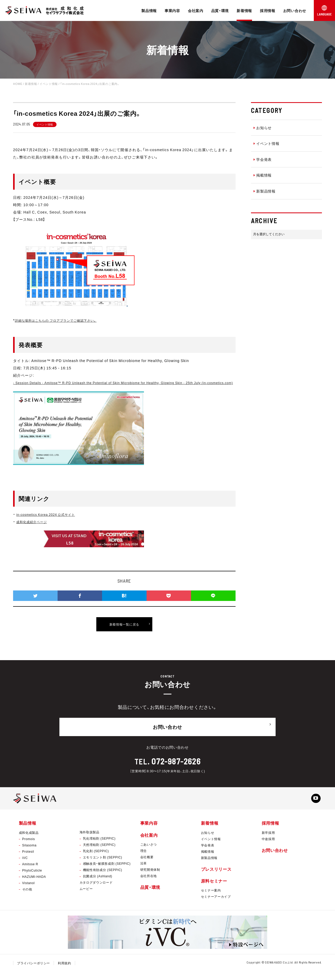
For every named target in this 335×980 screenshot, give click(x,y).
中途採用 (268, 847)
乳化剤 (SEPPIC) (96, 859)
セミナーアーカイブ (216, 905)
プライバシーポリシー (34, 971)
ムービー (86, 897)
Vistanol (29, 891)
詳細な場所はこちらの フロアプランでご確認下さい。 (63, 320)
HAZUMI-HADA (34, 885)
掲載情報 (263, 175)
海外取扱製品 (90, 841)
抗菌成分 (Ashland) (98, 885)
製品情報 (149, 10)
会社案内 (196, 10)
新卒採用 (268, 841)
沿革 (144, 872)
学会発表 (263, 159)
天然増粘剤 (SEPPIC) (99, 853)
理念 (144, 859)
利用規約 (65, 971)
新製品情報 (265, 191)
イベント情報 (267, 143)
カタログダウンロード (96, 891)
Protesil (28, 860)
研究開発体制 (150, 878)
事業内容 (172, 10)
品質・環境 (220, 10)
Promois (29, 847)
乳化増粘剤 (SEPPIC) (99, 847)
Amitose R (30, 872)
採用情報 (268, 10)
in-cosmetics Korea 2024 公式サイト (50, 522)
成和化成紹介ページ (34, 529)
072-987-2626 (176, 767)
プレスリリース (216, 877)
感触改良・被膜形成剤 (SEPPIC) (107, 872)
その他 (27, 897)
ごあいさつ (149, 853)
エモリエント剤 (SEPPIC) (103, 866)
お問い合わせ (295, 10)
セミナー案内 (211, 899)
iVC (25, 866)
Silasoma (29, 853)
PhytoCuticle (32, 879)
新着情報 (244, 10)
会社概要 (147, 865)
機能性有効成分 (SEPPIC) (103, 878)
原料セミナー (214, 889)
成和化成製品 (29, 841)
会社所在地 (149, 884)
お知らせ (263, 128)
